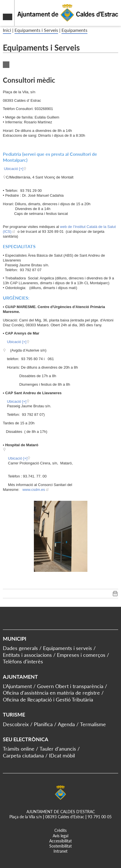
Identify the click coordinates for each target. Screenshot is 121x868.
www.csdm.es (33, 490)
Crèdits (61, 830)
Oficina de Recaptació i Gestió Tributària (48, 699)
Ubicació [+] (14, 169)
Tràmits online (19, 749)
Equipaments (74, 30)
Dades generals (20, 648)
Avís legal (61, 836)
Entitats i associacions (27, 655)
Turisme (14, 715)
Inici (7, 30)
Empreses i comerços (81, 655)
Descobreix (16, 724)
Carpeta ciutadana (23, 755)
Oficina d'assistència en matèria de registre (51, 693)
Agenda (66, 724)
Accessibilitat (61, 841)
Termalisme (93, 724)
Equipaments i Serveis (36, 30)
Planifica (43, 724)
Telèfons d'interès (23, 661)
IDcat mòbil (62, 755)
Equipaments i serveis (67, 648)
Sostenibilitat (61, 846)
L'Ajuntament (17, 686)
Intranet (61, 851)
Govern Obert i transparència (70, 686)
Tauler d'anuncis (58, 749)
